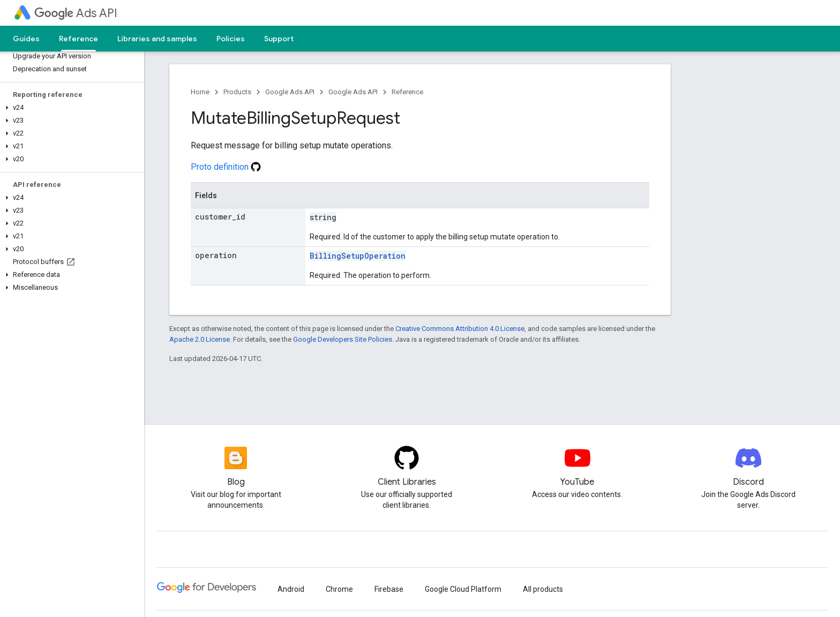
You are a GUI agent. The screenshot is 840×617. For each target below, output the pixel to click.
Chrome (339, 589)
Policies (231, 39)
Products (237, 92)
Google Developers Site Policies (343, 339)
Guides (26, 39)
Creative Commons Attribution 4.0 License (460, 329)
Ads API (76, 13)
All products (543, 589)
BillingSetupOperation (358, 256)
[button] (70, 108)
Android (291, 589)
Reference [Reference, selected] (78, 39)
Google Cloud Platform (463, 589)
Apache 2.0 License (200, 339)
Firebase (389, 589)
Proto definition (226, 167)
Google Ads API (290, 92)
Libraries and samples (157, 39)
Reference (407, 92)
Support (279, 39)
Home (200, 92)
